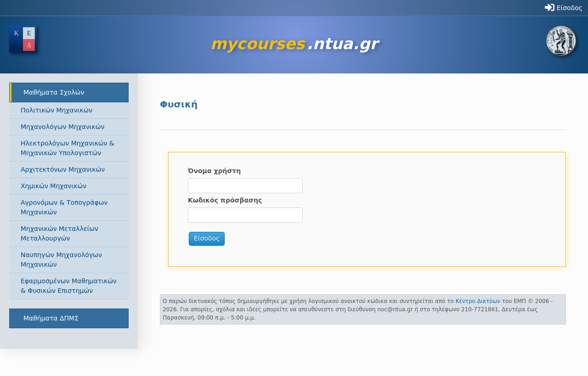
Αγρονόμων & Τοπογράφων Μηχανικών (64, 207)
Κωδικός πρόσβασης (225, 200)
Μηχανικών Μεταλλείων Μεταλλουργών (59, 233)
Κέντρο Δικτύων (478, 301)
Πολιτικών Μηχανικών (57, 110)
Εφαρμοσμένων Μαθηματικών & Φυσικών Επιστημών (69, 286)
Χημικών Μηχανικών (54, 186)
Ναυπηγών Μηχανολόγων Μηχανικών (61, 260)
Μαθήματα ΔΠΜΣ (51, 318)
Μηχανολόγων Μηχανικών (62, 127)
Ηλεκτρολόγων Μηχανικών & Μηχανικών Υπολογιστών (68, 148)
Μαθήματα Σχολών (54, 92)
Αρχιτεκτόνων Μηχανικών (63, 169)
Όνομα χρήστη (214, 171)
